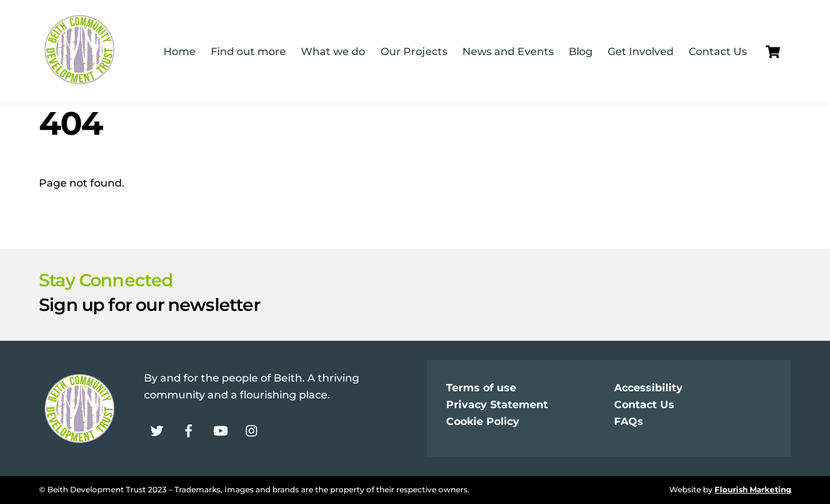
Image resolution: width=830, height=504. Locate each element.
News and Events (508, 52)
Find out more (248, 52)
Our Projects (414, 52)
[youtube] (220, 430)
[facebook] (189, 430)
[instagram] (252, 430)
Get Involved (641, 52)
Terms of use (481, 388)
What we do (333, 52)
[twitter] (157, 430)
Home (180, 52)
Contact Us (718, 52)
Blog (581, 52)
